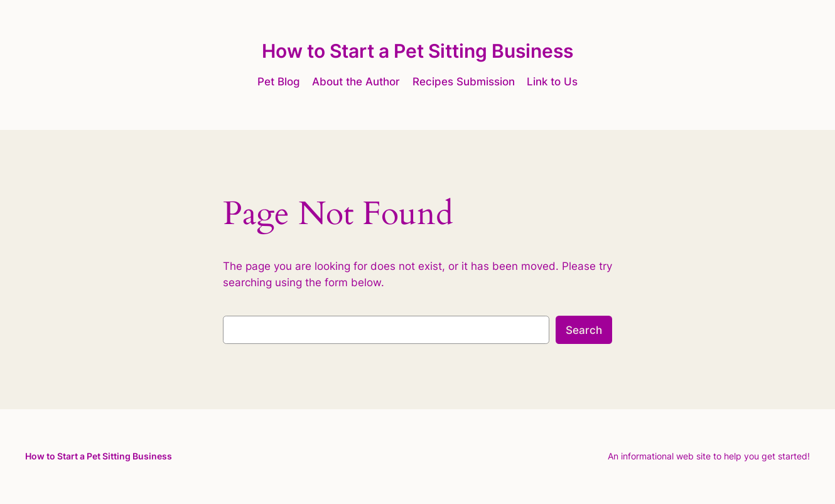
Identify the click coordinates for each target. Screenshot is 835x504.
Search (584, 330)
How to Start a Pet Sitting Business (418, 51)
